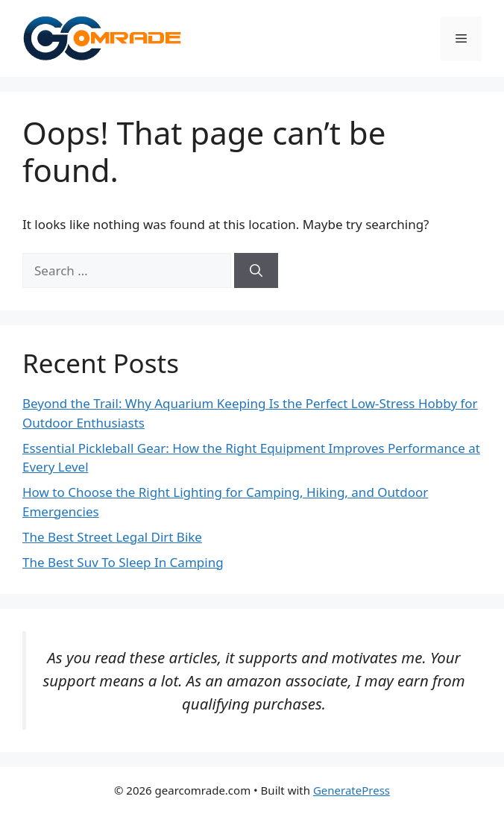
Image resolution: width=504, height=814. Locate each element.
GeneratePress (352, 790)
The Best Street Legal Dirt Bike (112, 537)
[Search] (256, 271)
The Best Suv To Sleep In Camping (123, 562)
